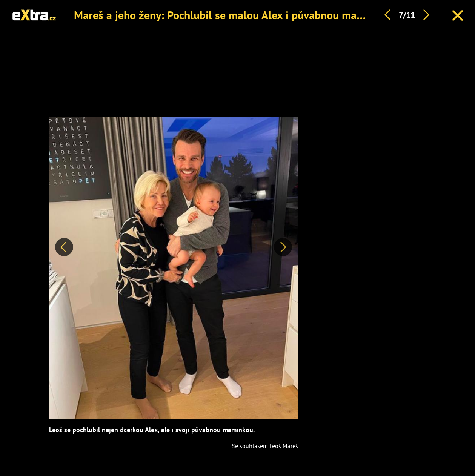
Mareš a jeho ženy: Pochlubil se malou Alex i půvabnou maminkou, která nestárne (271, 15)
